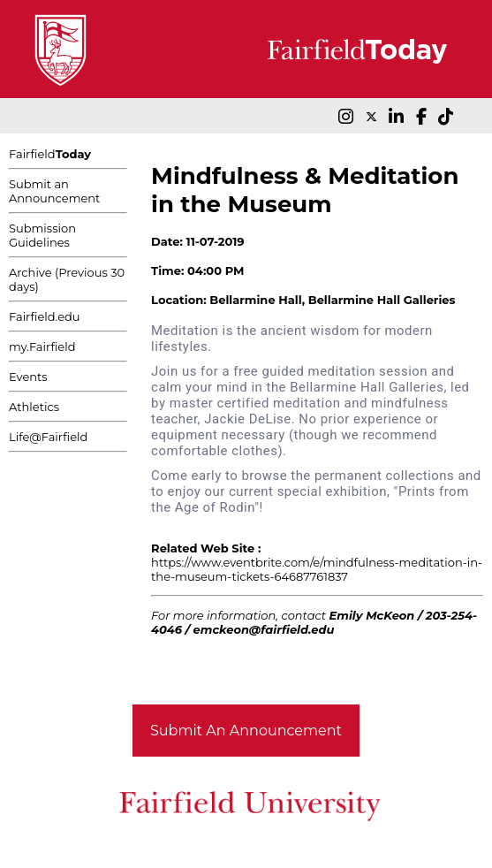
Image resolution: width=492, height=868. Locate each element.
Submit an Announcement (54, 191)
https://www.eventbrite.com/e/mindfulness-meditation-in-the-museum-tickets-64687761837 (317, 569)
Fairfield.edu (45, 316)
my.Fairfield (42, 346)
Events (28, 377)
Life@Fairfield (48, 437)
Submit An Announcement (246, 731)
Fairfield (50, 154)
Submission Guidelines (42, 235)
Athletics (34, 407)
